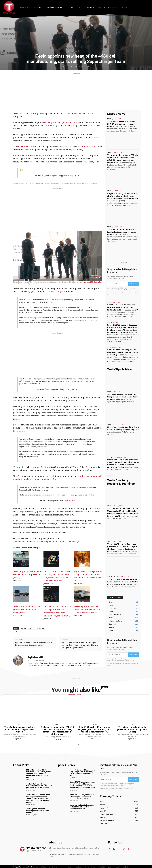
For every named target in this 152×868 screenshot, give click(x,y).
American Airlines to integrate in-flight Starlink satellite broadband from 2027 (82, 807)
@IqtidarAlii (87, 665)
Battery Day (32, 628)
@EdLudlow (65, 381)
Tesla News (30, 631)
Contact (54, 867)
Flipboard (31, 542)
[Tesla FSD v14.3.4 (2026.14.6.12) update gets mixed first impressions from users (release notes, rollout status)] (51, 595)
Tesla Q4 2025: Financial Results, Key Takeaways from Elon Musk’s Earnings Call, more (122, 582)
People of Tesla (19, 631)
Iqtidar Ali (69, 66)
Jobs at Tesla (41, 628)
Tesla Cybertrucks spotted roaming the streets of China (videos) (38, 811)
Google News (19, 542)
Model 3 (110, 457)
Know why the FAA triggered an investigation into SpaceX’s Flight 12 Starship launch (123, 352)
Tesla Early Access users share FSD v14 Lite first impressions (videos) (27, 575)
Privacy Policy (46, 867)
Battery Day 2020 (88, 147)
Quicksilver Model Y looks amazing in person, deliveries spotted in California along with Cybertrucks (80, 645)
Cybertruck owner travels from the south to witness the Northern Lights (34, 644)
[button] (147, 4)
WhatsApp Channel (57, 542)
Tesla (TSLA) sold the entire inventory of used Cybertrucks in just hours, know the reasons (39, 786)
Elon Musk (111, 322)
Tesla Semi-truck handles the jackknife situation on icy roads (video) (27, 610)
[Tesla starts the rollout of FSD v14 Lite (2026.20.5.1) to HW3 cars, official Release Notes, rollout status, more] (51, 560)
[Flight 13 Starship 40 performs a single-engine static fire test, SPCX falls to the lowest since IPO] (82, 560)
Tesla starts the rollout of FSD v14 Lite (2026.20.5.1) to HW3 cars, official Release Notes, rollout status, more (57, 731)
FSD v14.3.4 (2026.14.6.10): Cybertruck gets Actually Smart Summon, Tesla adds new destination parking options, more (39, 774)
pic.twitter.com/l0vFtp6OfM (30, 384)
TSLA (37, 631)
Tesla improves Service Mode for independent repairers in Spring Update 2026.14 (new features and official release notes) (38, 798)
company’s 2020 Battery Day (92, 282)
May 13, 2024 (73, 389)
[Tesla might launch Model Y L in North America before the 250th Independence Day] (82, 595)
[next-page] (112, 474)
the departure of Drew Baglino (32, 156)
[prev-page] (109, 474)
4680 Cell (23, 628)
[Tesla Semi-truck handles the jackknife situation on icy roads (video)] (21, 595)
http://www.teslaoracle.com (36, 660)
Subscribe (133, 284)
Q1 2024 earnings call (56, 292)
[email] (117, 284)
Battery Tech (73, 51)
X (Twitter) (42, 542)
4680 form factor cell (27, 147)
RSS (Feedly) (73, 542)
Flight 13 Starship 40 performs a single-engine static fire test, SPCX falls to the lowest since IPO (122, 196)
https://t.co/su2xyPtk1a (85, 381)
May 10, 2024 (75, 175)
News (81, 51)
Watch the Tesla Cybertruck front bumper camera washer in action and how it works (122, 397)
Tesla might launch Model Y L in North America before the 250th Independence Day (88, 610)
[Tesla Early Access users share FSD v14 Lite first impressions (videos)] (21, 560)
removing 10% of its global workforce (60, 122)
